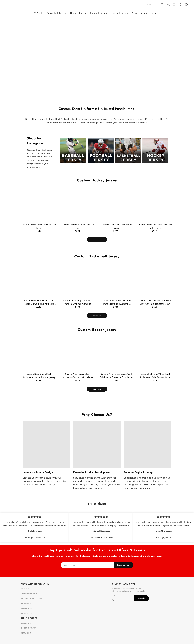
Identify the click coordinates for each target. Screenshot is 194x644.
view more (97, 240)
